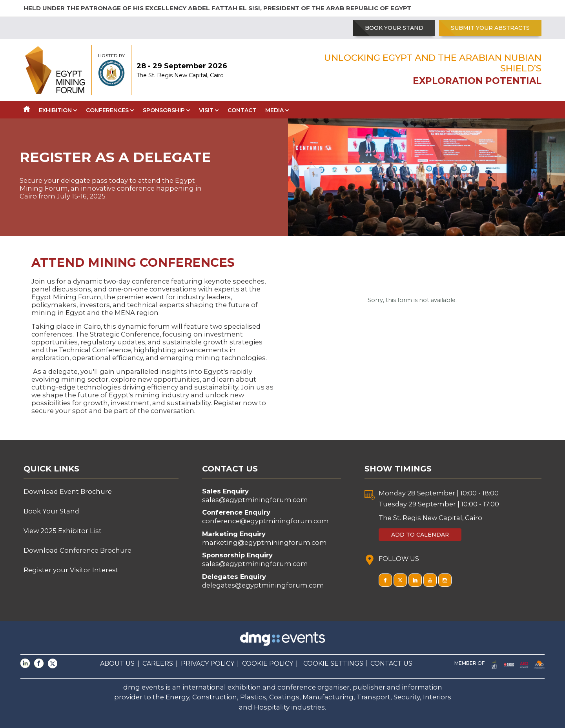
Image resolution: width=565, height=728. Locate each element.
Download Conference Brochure (77, 550)
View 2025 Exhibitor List (63, 531)
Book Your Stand (51, 511)
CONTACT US (391, 663)
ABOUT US (117, 663)
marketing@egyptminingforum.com (264, 542)
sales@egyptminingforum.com (255, 500)
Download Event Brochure (68, 491)
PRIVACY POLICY (208, 663)
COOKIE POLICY (268, 663)
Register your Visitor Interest (71, 570)
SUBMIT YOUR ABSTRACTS (490, 28)
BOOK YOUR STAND (394, 28)
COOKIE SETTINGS (333, 663)
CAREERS (158, 663)
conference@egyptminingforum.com (265, 521)
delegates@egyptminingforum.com (263, 585)
